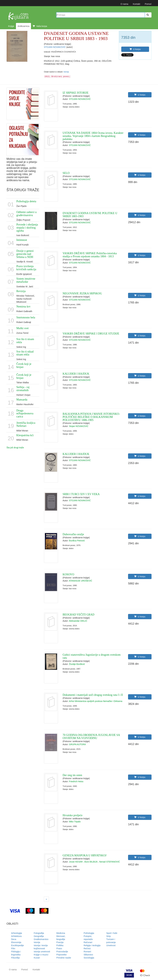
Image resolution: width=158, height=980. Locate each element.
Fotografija (39, 933)
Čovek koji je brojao (24, 365)
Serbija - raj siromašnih (23, 389)
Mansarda (22, 400)
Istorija (66, 72)
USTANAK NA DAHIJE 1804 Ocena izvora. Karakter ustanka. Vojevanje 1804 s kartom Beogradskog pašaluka (93, 136)
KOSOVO (68, 574)
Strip (109, 936)
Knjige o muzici (41, 955)
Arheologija (17, 933)
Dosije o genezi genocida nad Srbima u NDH (25, 254)
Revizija (21, 291)
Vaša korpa (40, 26)
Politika (60, 945)
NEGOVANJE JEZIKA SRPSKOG (82, 293)
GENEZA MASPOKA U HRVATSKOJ (85, 855)
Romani (87, 952)
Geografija (39, 936)
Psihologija (89, 933)
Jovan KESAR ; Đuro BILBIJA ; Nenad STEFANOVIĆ (94, 862)
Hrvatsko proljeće (73, 815)
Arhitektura (16, 936)
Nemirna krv (23, 307)
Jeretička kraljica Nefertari (26, 424)
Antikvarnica (23, 26)
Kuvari (37, 958)
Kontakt (136, 4)
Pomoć (148, 4)
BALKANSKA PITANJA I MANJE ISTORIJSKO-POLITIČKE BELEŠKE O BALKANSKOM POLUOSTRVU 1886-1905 (91, 417)
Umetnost (111, 945)
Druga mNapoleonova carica (25, 414)
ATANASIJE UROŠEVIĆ (80, 581)
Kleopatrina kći (25, 435)
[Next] (46, 899)
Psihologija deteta (26, 201)
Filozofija (15, 958)
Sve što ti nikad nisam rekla (25, 353)
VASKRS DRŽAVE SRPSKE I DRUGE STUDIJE (91, 334)
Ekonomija (16, 942)
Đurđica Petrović (77, 541)
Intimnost (22, 240)
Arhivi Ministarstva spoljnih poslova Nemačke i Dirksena (96, 701)
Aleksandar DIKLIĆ (78, 621)
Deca (14, 939)
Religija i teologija (92, 945)
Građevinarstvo (41, 939)
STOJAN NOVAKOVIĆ (55, 47)
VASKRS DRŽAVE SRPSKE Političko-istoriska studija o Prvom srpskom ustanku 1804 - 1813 (90, 255)
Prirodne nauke (64, 958)
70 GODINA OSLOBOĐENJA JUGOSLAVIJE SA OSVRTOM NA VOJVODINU (91, 737)
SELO (66, 173)
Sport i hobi (112, 933)
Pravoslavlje (62, 952)
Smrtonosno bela (26, 317)
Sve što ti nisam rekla (25, 341)
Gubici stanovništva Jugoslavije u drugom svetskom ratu (92, 656)
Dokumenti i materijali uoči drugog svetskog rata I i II (93, 695)
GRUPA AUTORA (77, 744)
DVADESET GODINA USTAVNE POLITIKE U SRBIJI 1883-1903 (90, 215)
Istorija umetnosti (42, 952)
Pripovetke (61, 955)
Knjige (11, 26)
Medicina (61, 933)
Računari (88, 942)
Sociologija (89, 958)
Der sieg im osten (72, 775)
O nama (124, 4)
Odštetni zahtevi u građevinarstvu (26, 214)
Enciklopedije (18, 945)
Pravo (59, 948)
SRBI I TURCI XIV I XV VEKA (81, 494)
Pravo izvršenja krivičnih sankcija (26, 268)
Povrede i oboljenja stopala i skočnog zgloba (27, 228)
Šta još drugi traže (15, 448)
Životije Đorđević (77, 664)
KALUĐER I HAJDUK (76, 374)
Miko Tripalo (75, 822)
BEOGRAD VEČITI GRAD (79, 615)
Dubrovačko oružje (73, 534)
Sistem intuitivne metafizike (26, 280)
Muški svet (23, 328)
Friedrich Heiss (76, 781)
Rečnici (87, 948)
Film (13, 948)
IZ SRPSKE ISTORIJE (76, 93)
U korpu (135, 49)
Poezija (60, 942)
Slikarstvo (88, 955)
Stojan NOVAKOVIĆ (79, 426)
